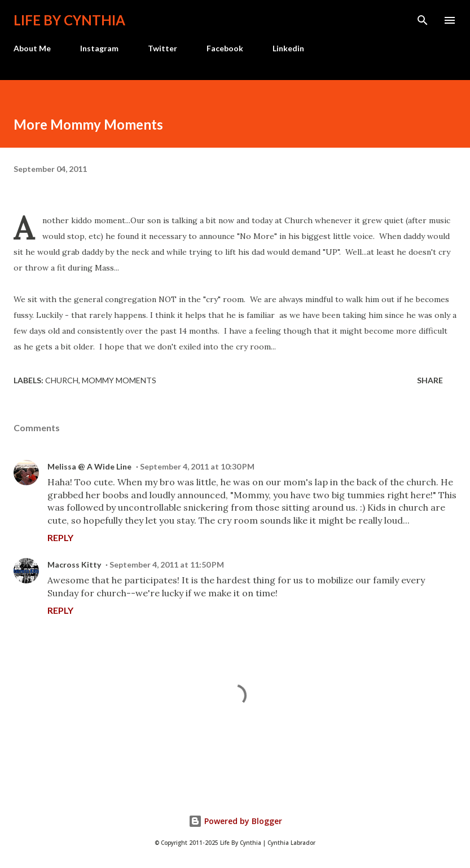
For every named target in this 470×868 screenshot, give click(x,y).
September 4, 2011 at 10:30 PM (197, 466)
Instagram (99, 48)
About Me (32, 48)
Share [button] (430, 380)
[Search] (423, 20)
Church (62, 380)
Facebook (225, 48)
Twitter (162, 48)
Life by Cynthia (69, 20)
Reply (60, 537)
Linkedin (288, 48)
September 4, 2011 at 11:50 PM (167, 564)
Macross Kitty (74, 564)
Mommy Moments (119, 380)
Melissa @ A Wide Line (89, 466)
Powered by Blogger (235, 821)
